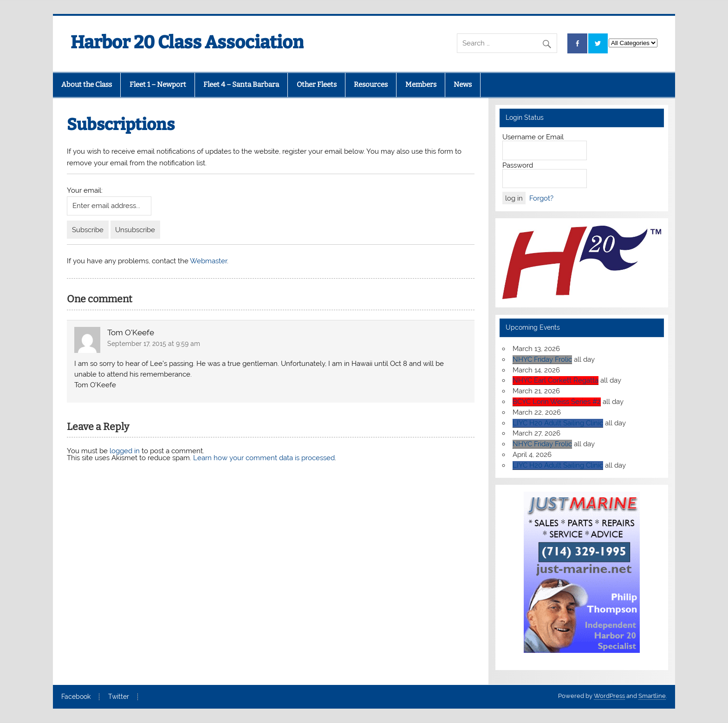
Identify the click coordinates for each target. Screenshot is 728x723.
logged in (125, 451)
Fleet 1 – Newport (158, 85)
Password (518, 165)
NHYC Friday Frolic (542, 359)
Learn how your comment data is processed (264, 458)
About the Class (87, 85)
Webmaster (208, 261)
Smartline (652, 696)
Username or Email (533, 137)
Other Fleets (317, 85)
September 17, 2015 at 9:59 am (154, 344)
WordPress (609, 696)
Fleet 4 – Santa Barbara (241, 85)
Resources (371, 85)
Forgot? (541, 198)
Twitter (119, 697)
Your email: (85, 190)
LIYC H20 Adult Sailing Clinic (558, 423)
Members (421, 85)
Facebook (76, 697)
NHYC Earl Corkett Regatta (556, 380)
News (463, 85)
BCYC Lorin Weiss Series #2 (557, 402)
